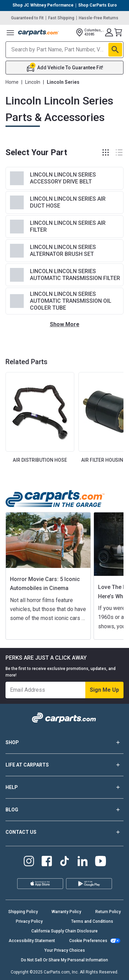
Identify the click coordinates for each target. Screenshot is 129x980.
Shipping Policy (23, 912)
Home (12, 82)
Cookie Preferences (88, 941)
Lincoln (33, 82)
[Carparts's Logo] (39, 32)
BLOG (64, 810)
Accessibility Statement (32, 941)
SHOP (64, 742)
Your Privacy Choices (65, 950)
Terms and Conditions (92, 921)
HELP (64, 787)
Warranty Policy (66, 912)
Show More (65, 324)
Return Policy (108, 912)
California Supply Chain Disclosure (64, 931)
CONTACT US (64, 832)
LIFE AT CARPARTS (64, 765)
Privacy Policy (29, 921)
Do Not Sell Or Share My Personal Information (64, 960)
